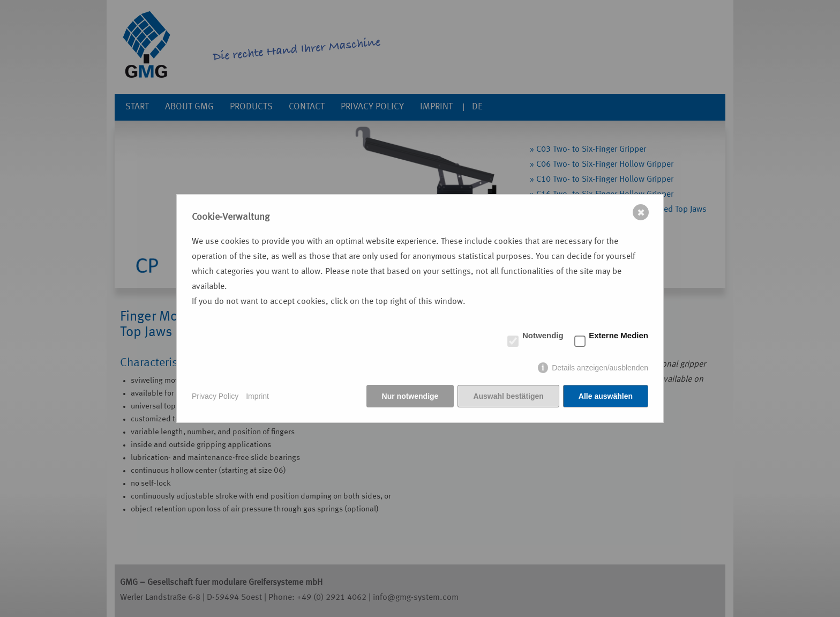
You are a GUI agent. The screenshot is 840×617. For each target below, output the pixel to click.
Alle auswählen (606, 396)
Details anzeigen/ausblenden (600, 368)
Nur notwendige (410, 396)
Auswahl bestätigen (508, 396)
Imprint (257, 396)
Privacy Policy (215, 396)
